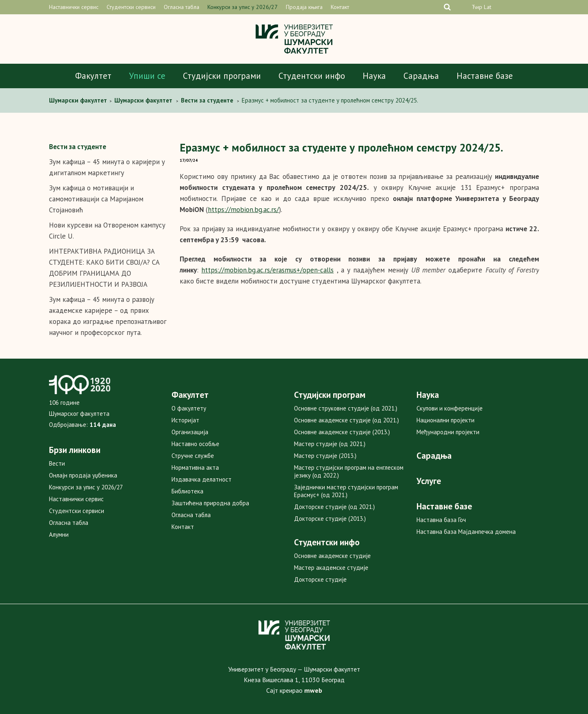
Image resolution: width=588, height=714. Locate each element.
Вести (57, 463)
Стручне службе (193, 456)
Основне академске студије (332, 556)
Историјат (185, 420)
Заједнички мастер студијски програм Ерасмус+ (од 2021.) (346, 491)
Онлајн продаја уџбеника (83, 475)
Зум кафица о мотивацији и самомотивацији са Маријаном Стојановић (96, 199)
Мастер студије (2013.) (325, 456)
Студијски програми (222, 76)
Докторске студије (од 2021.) (334, 507)
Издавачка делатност (202, 479)
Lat (488, 7)
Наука (374, 76)
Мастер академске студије (331, 568)
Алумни (59, 534)
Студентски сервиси (131, 7)
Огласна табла (182, 7)
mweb (313, 690)
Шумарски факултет (79, 100)
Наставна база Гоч (441, 520)
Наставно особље (195, 444)
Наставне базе (485, 76)
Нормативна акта (195, 467)
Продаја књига (304, 7)
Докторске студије (320, 579)
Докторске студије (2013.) (330, 519)
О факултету (189, 408)
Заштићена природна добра (210, 503)
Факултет (93, 76)
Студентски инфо (312, 76)
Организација (190, 432)
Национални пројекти (445, 420)
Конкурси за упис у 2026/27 (243, 7)
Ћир (477, 7)
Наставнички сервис (74, 7)
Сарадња (421, 76)
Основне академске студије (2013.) (342, 432)
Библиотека (187, 491)
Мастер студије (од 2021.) (330, 444)
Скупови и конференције (450, 408)
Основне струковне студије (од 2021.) (346, 408)
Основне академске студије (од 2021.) (346, 420)
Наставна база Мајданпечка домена (466, 532)
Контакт (340, 7)
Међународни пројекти (448, 432)
